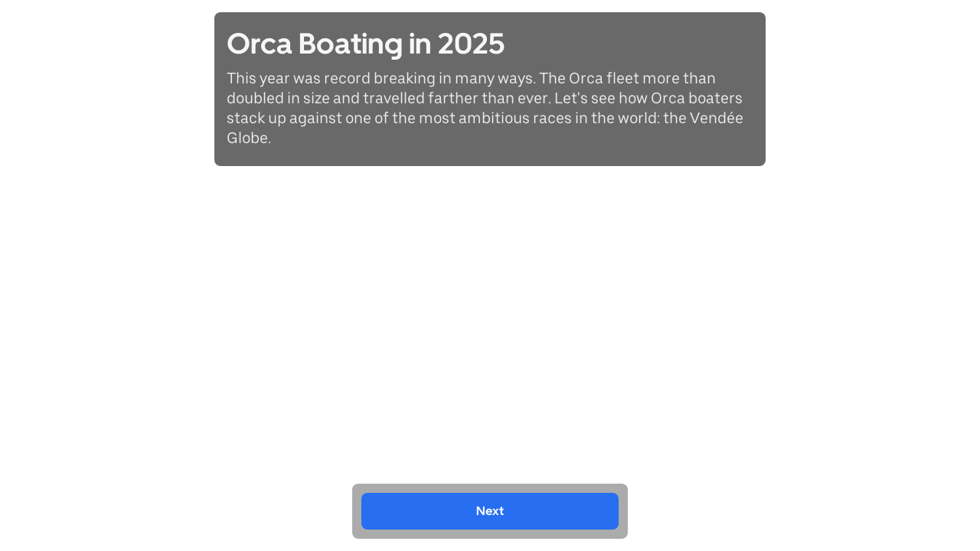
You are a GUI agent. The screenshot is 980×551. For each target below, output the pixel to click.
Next (490, 511)
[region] (490, 275)
